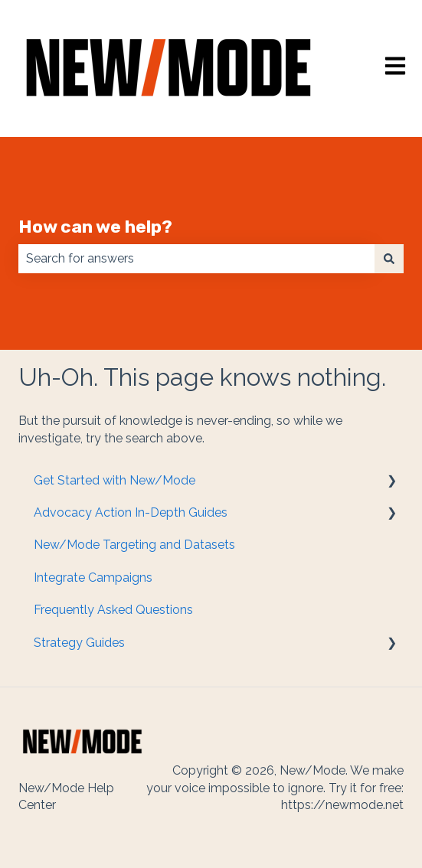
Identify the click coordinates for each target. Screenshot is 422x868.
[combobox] (196, 259)
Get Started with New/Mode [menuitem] (114, 480)
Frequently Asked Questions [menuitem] (113, 610)
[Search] (389, 259)
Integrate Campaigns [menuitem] (93, 578)
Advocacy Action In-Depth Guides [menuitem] (131, 512)
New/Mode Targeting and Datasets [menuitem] (134, 545)
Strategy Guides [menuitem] (79, 643)
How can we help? (95, 227)
